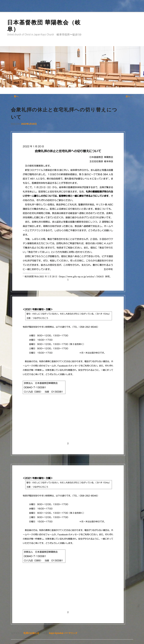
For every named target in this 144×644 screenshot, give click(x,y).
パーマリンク (71, 633)
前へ (15, 96)
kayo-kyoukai (56, 633)
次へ (129, 96)
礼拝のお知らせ (31, 633)
